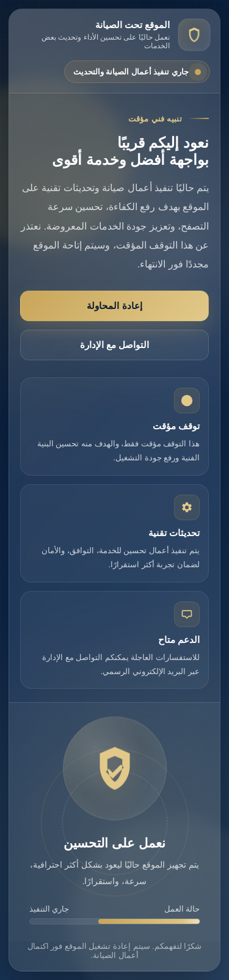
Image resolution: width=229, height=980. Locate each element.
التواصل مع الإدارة (114, 345)
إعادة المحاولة (114, 306)
